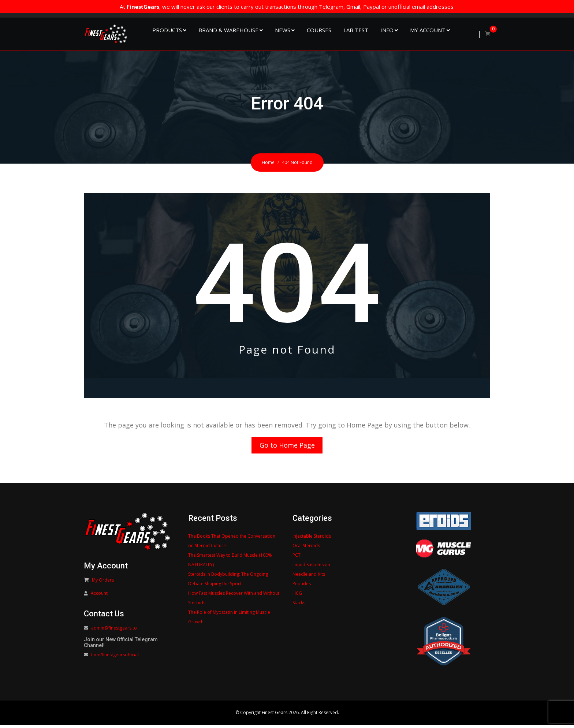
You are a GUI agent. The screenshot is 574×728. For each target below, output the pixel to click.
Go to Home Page (287, 447)
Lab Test (356, 30)
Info (387, 30)
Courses (319, 30)
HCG (297, 596)
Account (99, 597)
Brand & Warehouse (228, 30)
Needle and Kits (309, 577)
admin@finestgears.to (114, 632)
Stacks (299, 606)
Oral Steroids (306, 549)
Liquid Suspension (311, 568)
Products (167, 30)
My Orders (103, 584)
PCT (297, 558)
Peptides (302, 587)
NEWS (283, 30)
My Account (428, 30)
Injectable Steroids (312, 539)
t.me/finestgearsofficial (115, 658)
